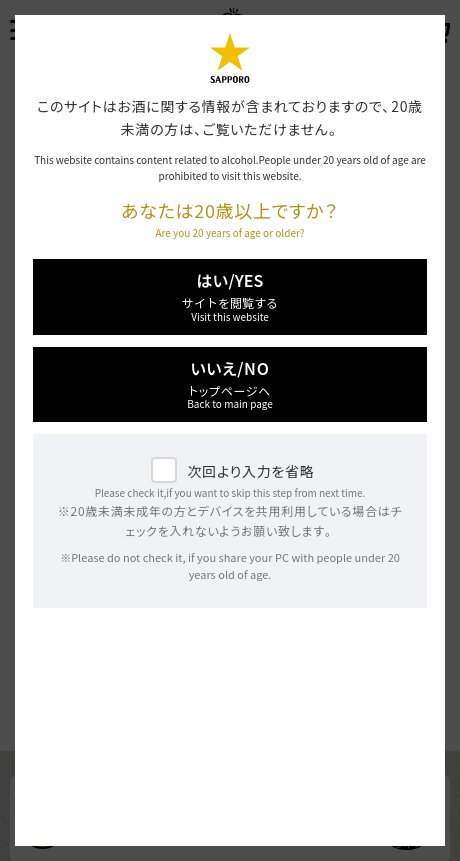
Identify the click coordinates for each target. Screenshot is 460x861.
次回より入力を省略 (251, 471)
